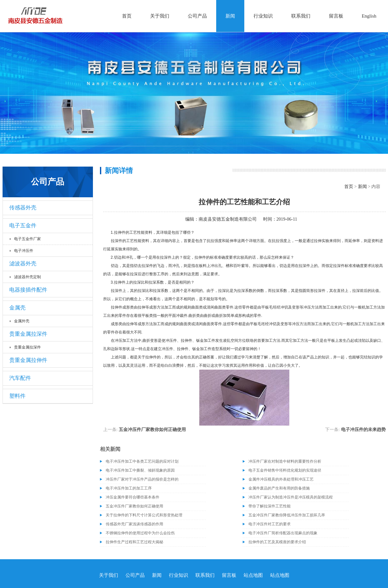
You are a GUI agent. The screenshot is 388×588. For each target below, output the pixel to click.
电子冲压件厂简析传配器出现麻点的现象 (283, 533)
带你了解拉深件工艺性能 (270, 506)
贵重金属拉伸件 (28, 360)
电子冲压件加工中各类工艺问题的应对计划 (142, 461)
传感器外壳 (23, 208)
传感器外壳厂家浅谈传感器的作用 (134, 524)
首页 (127, 16)
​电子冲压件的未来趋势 (363, 430)
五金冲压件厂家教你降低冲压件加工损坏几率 (287, 515)
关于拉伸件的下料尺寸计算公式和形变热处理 (144, 515)
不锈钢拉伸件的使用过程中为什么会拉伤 (140, 533)
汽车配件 (20, 378)
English (369, 16)
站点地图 (253, 575)
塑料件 (17, 396)
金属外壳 (22, 321)
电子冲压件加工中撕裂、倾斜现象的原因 (140, 470)
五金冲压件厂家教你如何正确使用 (152, 430)
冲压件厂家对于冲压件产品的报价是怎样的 (142, 479)
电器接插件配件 (28, 290)
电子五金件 (23, 226)
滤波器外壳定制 (27, 277)
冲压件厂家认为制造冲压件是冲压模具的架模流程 (291, 497)
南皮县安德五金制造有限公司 (228, 219)
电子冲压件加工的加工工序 (129, 488)
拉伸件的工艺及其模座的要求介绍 (277, 542)
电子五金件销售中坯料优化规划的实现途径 (285, 470)
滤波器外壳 (23, 264)
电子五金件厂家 (27, 239)
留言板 (336, 16)
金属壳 (17, 308)
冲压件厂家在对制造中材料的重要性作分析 (285, 461)
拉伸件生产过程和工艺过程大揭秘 (134, 542)
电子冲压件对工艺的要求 (270, 524)
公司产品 (197, 16)
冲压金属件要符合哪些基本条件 (133, 497)
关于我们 (160, 16)
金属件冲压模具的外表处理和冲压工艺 (281, 479)
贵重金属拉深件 (28, 334)
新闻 (230, 16)
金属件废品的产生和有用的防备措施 (279, 488)
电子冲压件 (24, 251)
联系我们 (301, 16)
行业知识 (263, 16)
